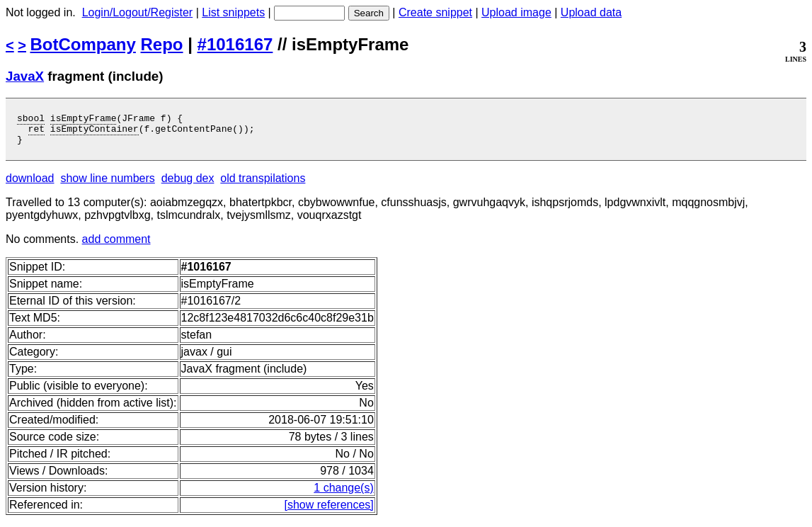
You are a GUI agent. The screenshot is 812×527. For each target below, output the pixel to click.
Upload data (591, 12)
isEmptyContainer (95, 132)
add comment (116, 245)
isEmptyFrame (84, 120)
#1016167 (235, 44)
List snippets (233, 12)
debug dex (188, 185)
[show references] (329, 511)
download (30, 185)
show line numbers (107, 185)
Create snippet (435, 12)
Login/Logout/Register (138, 12)
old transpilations (263, 185)
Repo (162, 44)
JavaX (25, 76)
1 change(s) (344, 494)
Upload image (516, 12)
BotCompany (83, 44)
